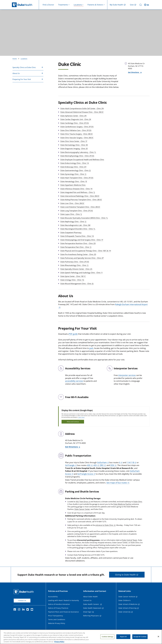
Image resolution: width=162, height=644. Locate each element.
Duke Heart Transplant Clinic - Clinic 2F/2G (77, 178)
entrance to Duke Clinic (104, 525)
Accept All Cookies (140, 640)
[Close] (158, 640)
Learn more (81, 417)
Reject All (123, 640)
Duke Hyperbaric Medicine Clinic (73, 185)
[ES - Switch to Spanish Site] (147, 5)
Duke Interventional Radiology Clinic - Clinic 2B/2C (80, 196)
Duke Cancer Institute (127, 597)
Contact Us (22, 601)
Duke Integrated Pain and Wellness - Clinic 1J (78, 192)
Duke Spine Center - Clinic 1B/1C (73, 276)
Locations (24, 59)
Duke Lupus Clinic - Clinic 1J (71, 214)
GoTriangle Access (85, 474)
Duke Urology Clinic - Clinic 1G (72, 280)
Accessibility (53, 597)
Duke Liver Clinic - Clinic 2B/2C (72, 203)
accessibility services (74, 381)
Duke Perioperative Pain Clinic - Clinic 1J (76, 247)
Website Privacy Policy (57, 623)
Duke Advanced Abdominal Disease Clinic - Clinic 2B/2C (82, 112)
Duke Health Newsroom (92, 608)
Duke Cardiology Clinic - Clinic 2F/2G (75, 123)
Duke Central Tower (130, 540)
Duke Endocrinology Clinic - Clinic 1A (75, 163)
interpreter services (127, 375)
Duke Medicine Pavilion (123, 504)
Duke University (124, 612)
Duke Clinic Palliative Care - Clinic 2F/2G (76, 130)
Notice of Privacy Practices (58, 608)
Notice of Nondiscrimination (59, 604)
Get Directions (134, 72)
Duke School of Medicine (128, 604)
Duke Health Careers (91, 604)
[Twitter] (28, 610)
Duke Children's (125, 600)
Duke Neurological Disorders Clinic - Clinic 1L (78, 229)
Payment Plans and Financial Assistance (63, 612)
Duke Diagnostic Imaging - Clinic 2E (74, 149)
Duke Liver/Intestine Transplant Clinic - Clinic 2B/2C (80, 207)
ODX (112, 465)
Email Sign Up (89, 612)
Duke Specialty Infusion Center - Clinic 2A (76, 269)
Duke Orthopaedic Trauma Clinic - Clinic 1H (77, 236)
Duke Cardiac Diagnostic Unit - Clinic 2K (76, 119)
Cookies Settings (107, 640)
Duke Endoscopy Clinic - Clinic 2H (73, 167)
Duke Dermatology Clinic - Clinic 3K (74, 145)
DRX (102, 465)
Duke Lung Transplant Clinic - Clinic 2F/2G (77, 211)
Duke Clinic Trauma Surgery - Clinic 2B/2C (77, 134)
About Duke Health (90, 597)
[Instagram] (20, 610)
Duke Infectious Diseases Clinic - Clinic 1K (76, 189)
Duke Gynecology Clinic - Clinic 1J (73, 174)
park (91, 348)
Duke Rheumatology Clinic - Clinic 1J (74, 265)
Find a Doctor (48, 5)
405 (95, 465)
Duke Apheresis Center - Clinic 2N (73, 116)
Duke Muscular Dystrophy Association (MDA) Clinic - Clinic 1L (84, 218)
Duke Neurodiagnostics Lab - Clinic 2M (75, 225)
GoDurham (102, 462)
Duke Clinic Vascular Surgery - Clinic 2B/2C (77, 138)
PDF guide (73, 334)
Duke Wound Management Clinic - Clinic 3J (77, 284)
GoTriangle (70, 465)
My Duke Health (116, 5)
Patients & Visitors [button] (95, 5)
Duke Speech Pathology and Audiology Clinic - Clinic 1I (81, 273)
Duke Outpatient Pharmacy (71, 232)
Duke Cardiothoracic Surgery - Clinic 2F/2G (77, 127)
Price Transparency (56, 616)
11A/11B (130, 462)
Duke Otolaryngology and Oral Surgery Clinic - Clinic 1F (82, 240)
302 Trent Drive (82, 502)
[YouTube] (32, 610)
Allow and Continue (73, 422)
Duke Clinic (138, 502)
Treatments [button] (63, 5)
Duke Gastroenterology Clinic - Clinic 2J (75, 170)
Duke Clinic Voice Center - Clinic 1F (74, 141)
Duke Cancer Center (82, 509)
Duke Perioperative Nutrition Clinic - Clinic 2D (78, 243)
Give (132, 5)
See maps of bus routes (117, 483)
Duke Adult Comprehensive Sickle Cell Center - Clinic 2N (82, 108)
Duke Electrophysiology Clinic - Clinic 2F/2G (77, 156)
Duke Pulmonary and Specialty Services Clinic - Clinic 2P (82, 258)
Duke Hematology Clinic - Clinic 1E (74, 181)
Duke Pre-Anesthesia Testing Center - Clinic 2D (78, 254)
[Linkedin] (24, 610)
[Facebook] (15, 610)
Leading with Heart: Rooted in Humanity (64, 600)
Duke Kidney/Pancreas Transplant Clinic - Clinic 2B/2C (81, 200)
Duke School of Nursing (127, 608)
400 (89, 465)
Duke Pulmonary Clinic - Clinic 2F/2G (75, 262)
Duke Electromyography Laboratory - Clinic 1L (78, 152)
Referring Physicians (91, 616)
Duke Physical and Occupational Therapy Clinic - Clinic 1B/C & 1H (86, 251)
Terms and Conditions (57, 619)
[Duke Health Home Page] (24, 592)
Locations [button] (78, 5)
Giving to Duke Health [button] (125, 575)
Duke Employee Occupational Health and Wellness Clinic (82, 160)
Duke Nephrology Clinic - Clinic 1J (73, 221)
